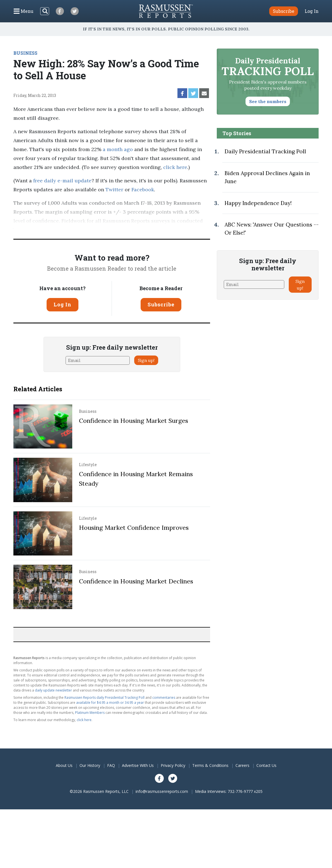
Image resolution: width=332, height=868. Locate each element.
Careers (242, 765)
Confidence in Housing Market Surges (133, 421)
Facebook (143, 189)
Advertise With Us (138, 765)
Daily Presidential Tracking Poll (265, 151)
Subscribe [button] (284, 11)
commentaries (164, 697)
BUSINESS (25, 53)
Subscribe (161, 304)
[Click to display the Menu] (24, 11)
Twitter (114, 189)
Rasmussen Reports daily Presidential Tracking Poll (104, 697)
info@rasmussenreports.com (162, 791)
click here (175, 167)
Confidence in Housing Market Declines (136, 581)
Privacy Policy (173, 765)
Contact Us (266, 765)
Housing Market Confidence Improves (134, 528)
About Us (64, 765)
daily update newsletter (53, 690)
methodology (119, 230)
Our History (90, 765)
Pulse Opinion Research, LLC (56, 230)
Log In (312, 11)
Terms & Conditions (210, 765)
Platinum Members (90, 713)
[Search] (45, 11)
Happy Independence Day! (258, 203)
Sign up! (146, 360)
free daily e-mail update (62, 181)
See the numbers (268, 101)
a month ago (118, 149)
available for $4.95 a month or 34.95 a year (110, 703)
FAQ (111, 765)
